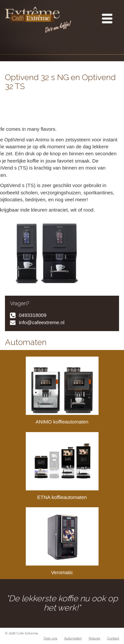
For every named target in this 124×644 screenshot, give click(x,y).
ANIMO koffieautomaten (62, 391)
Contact (113, 638)
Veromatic (62, 541)
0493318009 (33, 315)
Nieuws (94, 638)
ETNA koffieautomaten (62, 466)
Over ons (50, 638)
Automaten (73, 638)
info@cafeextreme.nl (42, 322)
